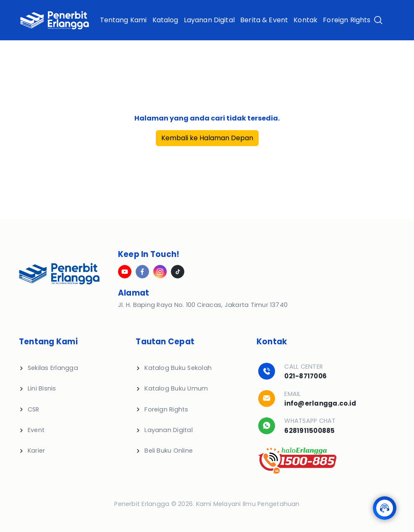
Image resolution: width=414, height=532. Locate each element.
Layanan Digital (209, 20)
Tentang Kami (123, 20)
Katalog (165, 20)
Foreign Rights (347, 20)
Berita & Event (264, 20)
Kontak (305, 20)
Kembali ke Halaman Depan (207, 138)
